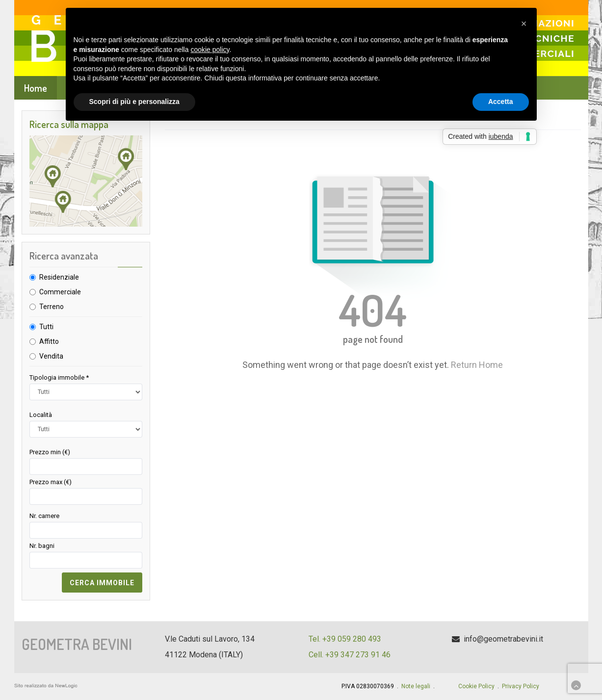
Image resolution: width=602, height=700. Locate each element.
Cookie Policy (476, 686)
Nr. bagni (42, 546)
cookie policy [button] (210, 50)
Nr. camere (44, 516)
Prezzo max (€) (51, 482)
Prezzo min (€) (50, 452)
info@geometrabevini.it (503, 639)
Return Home (477, 365)
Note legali (416, 686)
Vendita (51, 356)
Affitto (49, 341)
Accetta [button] (501, 102)
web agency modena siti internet (46, 686)
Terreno (52, 307)
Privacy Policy (521, 686)
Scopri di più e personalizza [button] (134, 102)
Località (41, 415)
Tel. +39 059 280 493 (345, 639)
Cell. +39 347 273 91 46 (350, 655)
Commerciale (60, 292)
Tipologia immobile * (59, 377)
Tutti (46, 327)
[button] (524, 24)
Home (36, 88)
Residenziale (59, 277)
